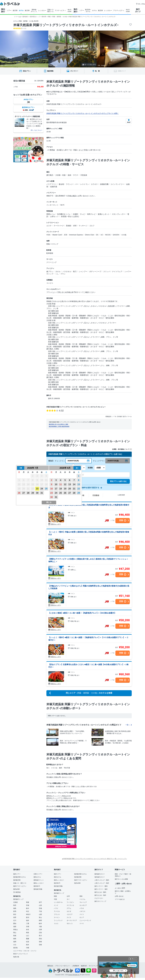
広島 (40, 933)
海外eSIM (77, 883)
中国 (55, 899)
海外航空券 (78, 877)
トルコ (56, 923)
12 (65, 484)
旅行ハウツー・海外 (101, 889)
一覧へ (128, 725)
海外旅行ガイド (100, 877)
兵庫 (40, 930)
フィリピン (70, 902)
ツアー (9, 10)
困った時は (140, 4)
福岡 (15, 942)
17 (56, 489)
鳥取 (28, 933)
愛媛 (28, 939)
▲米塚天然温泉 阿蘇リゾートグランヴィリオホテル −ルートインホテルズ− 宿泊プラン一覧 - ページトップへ (94, 859)
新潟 (28, 917)
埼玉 (28, 911)
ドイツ (82, 914)
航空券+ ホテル (88, 11)
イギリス (82, 911)
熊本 (28, 945)
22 (79, 489)
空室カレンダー (56, 524)
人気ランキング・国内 (102, 880)
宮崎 (40, 945)
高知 (40, 939)
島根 (15, 936)
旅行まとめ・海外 (100, 895)
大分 (15, 945)
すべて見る (89, 65)
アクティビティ (60, 10)
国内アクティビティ (20, 886)
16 (51, 489)
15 (79, 484)
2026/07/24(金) (113, 461)
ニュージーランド (85, 920)
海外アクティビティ (81, 880)
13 (70, 484)
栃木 (28, 908)
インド (56, 905)
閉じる (134, 959)
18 (61, 489)
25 (46, 489)
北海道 (15, 902)
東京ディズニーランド (21, 954)
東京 (15, 914)
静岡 (40, 920)
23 (37, 489)
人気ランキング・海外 (102, 883)
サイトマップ (93, 966)
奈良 (28, 930)
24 (42, 489)
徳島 (15, 939)
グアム (69, 908)
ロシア (82, 917)
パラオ (82, 908)
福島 (15, 908)
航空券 (15, 10)
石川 (15, 920)
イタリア (70, 914)
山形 (40, 905)
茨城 (40, 908)
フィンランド (58, 920)
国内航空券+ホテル (20, 877)
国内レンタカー (39, 883)
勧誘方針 (84, 966)
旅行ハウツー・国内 (101, 886)
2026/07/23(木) (73, 461)
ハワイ (56, 908)
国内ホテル (37, 877)
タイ (68, 899)
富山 (40, 917)
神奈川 (28, 914)
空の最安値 (17, 892)
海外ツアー (58, 874)
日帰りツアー (38, 874)
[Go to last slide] (48, 49)
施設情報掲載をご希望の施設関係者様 (59, 426)
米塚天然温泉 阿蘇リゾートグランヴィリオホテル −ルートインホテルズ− (66, 25)
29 (33, 493)
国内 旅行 (3, 10)
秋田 (15, 905)
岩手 (40, 902)
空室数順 (96, 495)
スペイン (57, 917)
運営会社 (50, 966)
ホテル (21, 10)
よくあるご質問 (120, 888)
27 (24, 493)
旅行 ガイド (138, 10)
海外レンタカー (59, 880)
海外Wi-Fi (57, 883)
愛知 (15, 923)
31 (42, 493)
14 (74, 484)
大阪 (40, 927)
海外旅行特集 (58, 886)
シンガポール (58, 902)
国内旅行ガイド (100, 874)
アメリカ (57, 911)
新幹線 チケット (34, 11)
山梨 (40, 914)
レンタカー (42, 10)
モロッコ (70, 923)
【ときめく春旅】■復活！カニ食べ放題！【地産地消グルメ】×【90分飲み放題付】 (82, 613)
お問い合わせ (119, 896)
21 (74, 489)
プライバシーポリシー (62, 966)
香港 (81, 896)
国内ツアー (17, 874)
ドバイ (82, 923)
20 (70, 489)
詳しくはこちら (118, 971)
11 (61, 484)
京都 (28, 927)
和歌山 (15, 930)
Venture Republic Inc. (74, 975)
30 (37, 493)
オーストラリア (72, 920)
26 (19, 493)
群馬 (15, 911)
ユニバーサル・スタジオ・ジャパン (25, 951)
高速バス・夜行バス (20, 883)
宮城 (28, 905)
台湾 (68, 896)
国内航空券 (17, 880)
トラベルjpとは (120, 899)
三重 (28, 923)
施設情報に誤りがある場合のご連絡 (58, 424)
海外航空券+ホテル (80, 874)
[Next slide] (97, 49)
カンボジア (83, 905)
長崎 (40, 942)
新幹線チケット (39, 880)
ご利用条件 (75, 966)
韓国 (55, 896)
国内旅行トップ (18, 899)
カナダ (69, 911)
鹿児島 (15, 948)
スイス (69, 917)
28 (28, 493)
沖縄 (28, 948)
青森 (28, 902)
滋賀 (15, 927)
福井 (28, 920)
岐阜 (40, 923)
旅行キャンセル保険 (121, 879)
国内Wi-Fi (37, 886)
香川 (40, 936)
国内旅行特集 (38, 889)
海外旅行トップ (59, 893)
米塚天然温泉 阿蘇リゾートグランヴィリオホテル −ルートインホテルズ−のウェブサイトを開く (83, 113)
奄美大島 (16, 957)
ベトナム (82, 899)
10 (56, 484)
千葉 (40, 911)
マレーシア (83, 902)
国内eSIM (16, 889)
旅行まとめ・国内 (100, 892)
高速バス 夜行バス (51, 11)
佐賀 (28, 942)
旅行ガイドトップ (100, 901)
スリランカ (70, 905)
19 (65, 489)
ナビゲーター (99, 898)
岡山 (15, 933)
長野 (15, 917)
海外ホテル (58, 877)
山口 (28, 936)
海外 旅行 (76, 10)
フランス (57, 914)
